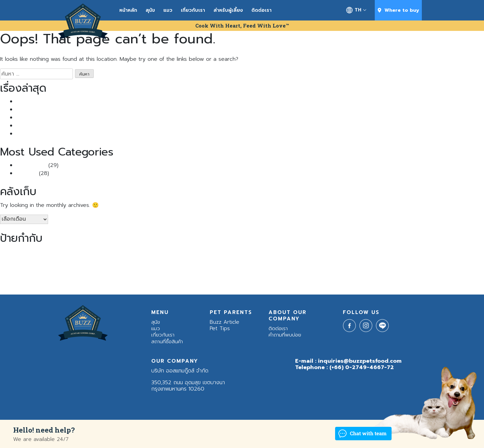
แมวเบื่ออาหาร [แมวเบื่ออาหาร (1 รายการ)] (290, 281)
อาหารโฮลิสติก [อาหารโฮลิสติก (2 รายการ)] (33, 281)
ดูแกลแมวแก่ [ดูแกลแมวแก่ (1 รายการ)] (454, 253)
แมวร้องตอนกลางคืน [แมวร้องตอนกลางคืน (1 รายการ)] (262, 281)
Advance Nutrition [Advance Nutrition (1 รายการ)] (16, 253)
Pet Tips (27, 173)
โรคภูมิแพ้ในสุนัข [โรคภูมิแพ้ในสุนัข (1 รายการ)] (328, 281)
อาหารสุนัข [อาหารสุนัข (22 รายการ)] (354, 264)
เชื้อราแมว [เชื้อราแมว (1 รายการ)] (93, 281)
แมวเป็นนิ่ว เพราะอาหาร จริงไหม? (52, 101)
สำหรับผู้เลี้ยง (228, 10)
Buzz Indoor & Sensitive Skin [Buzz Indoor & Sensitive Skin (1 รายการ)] (251, 253)
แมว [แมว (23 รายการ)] (151, 279)
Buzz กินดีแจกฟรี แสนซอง (46, 118)
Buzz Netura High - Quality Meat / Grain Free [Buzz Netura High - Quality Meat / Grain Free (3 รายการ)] (335, 252)
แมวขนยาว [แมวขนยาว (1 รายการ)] (190, 281)
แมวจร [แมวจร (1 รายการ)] (229, 281)
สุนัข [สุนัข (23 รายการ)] (147, 264)
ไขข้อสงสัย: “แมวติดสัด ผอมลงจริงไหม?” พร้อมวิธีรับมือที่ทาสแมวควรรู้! (95, 126)
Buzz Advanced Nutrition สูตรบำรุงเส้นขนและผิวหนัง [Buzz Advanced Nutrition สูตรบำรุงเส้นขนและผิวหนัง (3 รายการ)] (110, 252)
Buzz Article (31, 165)
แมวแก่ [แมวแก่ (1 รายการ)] (308, 281)
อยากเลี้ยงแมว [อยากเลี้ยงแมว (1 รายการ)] (320, 266)
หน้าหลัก (128, 10)
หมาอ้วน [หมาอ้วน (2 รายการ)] (265, 266)
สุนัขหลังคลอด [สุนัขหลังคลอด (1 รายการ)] (191, 266)
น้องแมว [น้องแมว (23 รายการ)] (108, 264)
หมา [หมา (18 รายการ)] (234, 264)
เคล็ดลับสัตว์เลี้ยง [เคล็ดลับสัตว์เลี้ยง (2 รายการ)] (66, 281)
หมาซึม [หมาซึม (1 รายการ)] (249, 266)
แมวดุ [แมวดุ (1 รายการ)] (240, 281)
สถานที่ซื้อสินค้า (167, 342)
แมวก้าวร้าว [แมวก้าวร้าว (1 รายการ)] (170, 281)
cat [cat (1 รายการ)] (396, 253)
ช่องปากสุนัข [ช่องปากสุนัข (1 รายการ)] (433, 253)
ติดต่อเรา (261, 10)
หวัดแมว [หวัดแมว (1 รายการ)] (300, 266)
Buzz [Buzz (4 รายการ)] (41, 252)
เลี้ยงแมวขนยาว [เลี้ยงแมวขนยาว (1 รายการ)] (114, 281)
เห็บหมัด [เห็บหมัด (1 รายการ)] (134, 281)
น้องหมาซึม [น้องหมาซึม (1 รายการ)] (51, 266)
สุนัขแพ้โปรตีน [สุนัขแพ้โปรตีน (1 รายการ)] (214, 266)
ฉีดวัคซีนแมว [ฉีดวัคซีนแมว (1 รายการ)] (411, 253)
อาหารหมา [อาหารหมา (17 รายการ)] (396, 264)
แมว (168, 10)
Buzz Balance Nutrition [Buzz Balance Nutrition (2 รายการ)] (198, 252)
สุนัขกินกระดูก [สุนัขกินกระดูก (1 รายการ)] (168, 266)
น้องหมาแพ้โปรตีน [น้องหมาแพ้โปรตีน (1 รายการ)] (76, 266)
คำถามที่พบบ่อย (285, 335)
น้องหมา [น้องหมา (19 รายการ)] (25, 264)
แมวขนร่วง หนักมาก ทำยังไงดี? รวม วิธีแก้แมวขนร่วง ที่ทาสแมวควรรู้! (93, 109)
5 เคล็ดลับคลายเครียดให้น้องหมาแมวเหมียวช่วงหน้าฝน (75, 134)
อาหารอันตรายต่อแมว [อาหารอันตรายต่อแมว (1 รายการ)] (433, 266)
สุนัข (150, 10)
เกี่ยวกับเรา (193, 10)
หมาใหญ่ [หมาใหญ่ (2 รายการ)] (283, 266)
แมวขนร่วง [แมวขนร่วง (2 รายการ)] (211, 281)
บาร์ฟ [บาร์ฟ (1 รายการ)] (132, 266)
